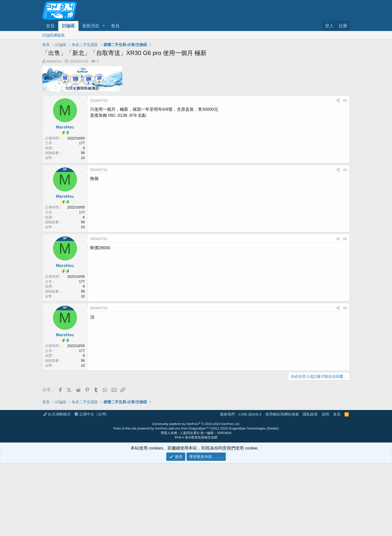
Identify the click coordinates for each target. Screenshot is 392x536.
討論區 (68, 26)
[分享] (338, 101)
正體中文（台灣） (92, 487)
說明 (325, 487)
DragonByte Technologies (247, 501)
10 (83, 158)
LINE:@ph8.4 (250, 487)
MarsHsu (54, 61)
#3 (345, 239)
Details (273, 501)
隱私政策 (310, 487)
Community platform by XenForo (196, 496)
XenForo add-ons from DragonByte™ (182, 501)
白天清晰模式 (57, 487)
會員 (115, 26)
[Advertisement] (192, 420)
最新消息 (91, 26)
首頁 (50, 26)
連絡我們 (227, 487)
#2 (345, 170)
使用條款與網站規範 (282, 487)
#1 (345, 100)
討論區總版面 (53, 35)
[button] (103, 26)
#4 (345, 308)
